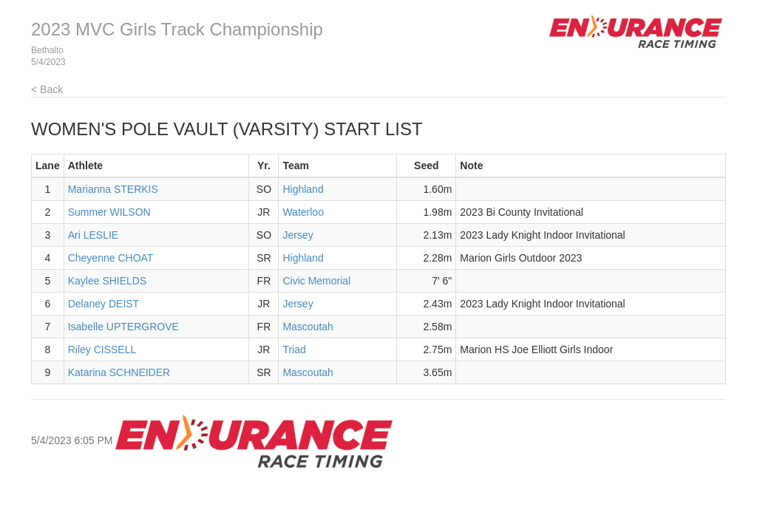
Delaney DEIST (103, 304)
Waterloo (303, 212)
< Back (47, 89)
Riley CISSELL (102, 349)
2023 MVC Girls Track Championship (177, 29)
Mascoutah (308, 327)
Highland (303, 189)
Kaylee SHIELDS (108, 281)
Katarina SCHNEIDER (119, 372)
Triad (294, 349)
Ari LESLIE (93, 235)
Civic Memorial (316, 281)
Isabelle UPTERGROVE (123, 327)
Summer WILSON (109, 212)
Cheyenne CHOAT (111, 258)
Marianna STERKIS (113, 189)
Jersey (298, 235)
